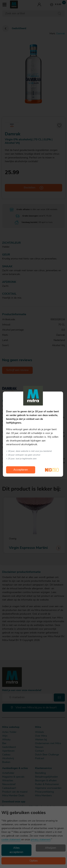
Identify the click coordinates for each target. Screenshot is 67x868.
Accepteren (21, 470)
